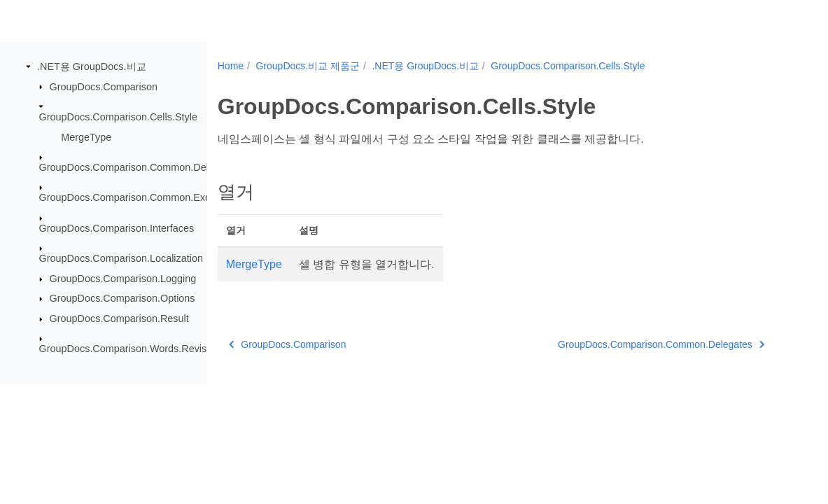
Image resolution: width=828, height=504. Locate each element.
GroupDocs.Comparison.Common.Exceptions (141, 197)
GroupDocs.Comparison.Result (119, 318)
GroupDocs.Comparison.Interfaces (117, 228)
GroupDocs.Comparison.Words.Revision (130, 349)
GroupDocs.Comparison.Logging (123, 279)
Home (231, 66)
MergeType (86, 136)
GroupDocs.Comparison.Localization (121, 258)
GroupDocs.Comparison (104, 86)
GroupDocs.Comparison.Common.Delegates (139, 167)
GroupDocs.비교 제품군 (308, 66)
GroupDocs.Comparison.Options (122, 298)
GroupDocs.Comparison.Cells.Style (118, 117)
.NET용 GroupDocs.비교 (92, 66)
